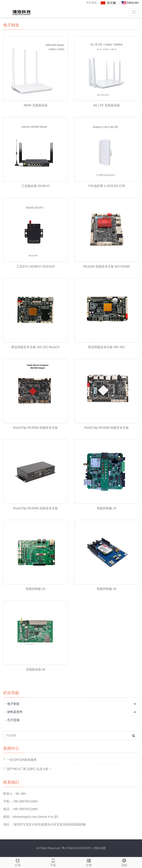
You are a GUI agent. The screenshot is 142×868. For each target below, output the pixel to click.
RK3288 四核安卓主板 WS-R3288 (106, 266)
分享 (18, 862)
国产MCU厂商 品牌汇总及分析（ (29, 769)
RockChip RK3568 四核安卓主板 (35, 428)
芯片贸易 (13, 720)
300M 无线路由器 (35, 105)
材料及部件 (15, 712)
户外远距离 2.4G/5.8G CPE (106, 186)
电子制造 (13, 704)
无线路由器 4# (35, 669)
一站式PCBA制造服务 (22, 760)
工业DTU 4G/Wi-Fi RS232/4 (35, 266)
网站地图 (100, 848)
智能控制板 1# (106, 508)
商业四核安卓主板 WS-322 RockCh (35, 347)
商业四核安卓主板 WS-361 (106, 347)
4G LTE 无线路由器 (106, 105)
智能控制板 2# (35, 589)
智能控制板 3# (106, 589)
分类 (89, 862)
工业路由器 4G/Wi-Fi (35, 186)
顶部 (124, 862)
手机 (53, 862)
